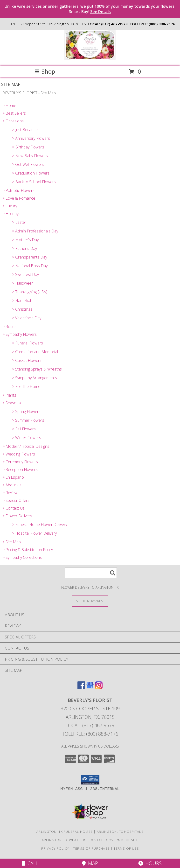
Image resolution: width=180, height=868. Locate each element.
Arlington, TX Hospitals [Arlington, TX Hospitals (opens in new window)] (120, 832)
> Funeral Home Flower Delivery (40, 525)
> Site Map (12, 542)
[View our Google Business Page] (90, 688)
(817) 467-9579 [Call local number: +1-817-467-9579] (114, 24)
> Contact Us (14, 508)
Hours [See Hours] (150, 863)
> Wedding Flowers (19, 454)
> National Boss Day (30, 266)
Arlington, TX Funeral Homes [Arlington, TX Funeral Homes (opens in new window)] (65, 832)
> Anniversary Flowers (31, 138)
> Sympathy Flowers (20, 334)
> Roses (9, 327)
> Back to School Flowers (34, 182)
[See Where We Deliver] (90, 601)
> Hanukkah (22, 301)
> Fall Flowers (24, 429)
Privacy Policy (55, 848)
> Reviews (11, 493)
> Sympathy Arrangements (35, 378)
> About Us (12, 485)
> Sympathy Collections (22, 557)
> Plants (9, 395)
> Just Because (25, 130)
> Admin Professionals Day (35, 231)
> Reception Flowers (20, 469)
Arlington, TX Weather (63, 840)
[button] (90, 780)
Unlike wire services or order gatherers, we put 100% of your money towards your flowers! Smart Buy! (90, 9)
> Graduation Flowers (31, 173)
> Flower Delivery (17, 516)
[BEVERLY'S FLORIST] (90, 59)
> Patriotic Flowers (18, 190)
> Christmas (22, 309)
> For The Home (26, 386)
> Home (9, 105)
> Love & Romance (19, 198)
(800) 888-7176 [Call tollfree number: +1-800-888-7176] (162, 24)
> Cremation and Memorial (35, 352)
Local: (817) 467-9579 (90, 725)
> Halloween (23, 283)
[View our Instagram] (99, 688)
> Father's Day (24, 248)
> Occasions (13, 121)
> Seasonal (12, 403)
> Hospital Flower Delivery (34, 533)
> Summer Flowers (28, 420)
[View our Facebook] (81, 688)
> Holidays (11, 214)
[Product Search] (91, 573)
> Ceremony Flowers (20, 462)
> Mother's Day (25, 240)
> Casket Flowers (27, 360)
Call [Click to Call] (30, 863)
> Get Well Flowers (28, 164)
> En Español (14, 477)
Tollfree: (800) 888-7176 (90, 734)
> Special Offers (16, 500)
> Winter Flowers (27, 438)
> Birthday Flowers (28, 147)
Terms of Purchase (91, 848)
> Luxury (10, 206)
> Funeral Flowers (28, 343)
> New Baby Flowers (30, 156)
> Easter (19, 222)
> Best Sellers (14, 113)
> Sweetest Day (25, 274)
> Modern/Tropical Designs (26, 446)
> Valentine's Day (27, 318)
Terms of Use (126, 848)
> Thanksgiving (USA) (30, 292)
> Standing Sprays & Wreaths (37, 369)
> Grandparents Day (30, 257)
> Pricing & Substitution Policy (28, 550)
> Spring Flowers (26, 412)
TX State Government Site (114, 840)
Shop (45, 71)
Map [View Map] (90, 863)
